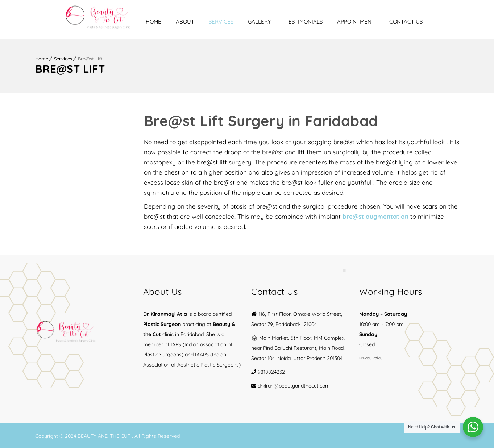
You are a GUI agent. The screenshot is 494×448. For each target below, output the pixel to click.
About (214, 22)
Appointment (385, 22)
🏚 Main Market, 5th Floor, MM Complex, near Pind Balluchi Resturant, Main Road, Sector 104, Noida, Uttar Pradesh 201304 (298, 347)
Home (183, 22)
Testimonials (333, 22)
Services (250, 22)
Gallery (289, 22)
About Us (163, 290)
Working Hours (391, 290)
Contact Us (435, 22)
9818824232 (271, 371)
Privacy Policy (371, 357)
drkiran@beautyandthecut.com (294, 385)
